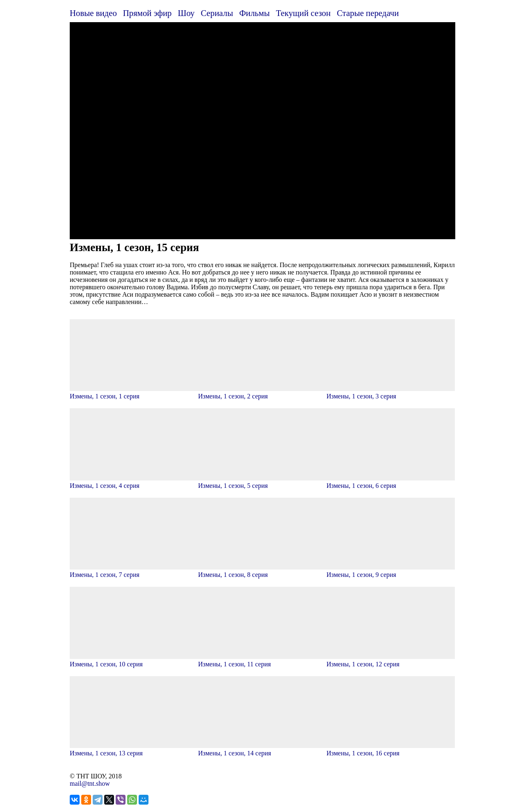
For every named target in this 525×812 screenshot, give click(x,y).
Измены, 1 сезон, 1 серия (134, 392)
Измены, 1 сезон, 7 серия (134, 571)
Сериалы (217, 13)
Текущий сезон (303, 13)
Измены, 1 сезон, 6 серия (391, 482)
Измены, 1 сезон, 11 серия (262, 660)
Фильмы (255, 13)
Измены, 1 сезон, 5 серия (262, 482)
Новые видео (93, 13)
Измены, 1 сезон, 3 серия (391, 392)
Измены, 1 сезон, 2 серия (262, 392)
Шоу (186, 13)
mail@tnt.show (90, 783)
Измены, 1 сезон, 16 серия (391, 749)
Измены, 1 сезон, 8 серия (262, 571)
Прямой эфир (147, 13)
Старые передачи (368, 13)
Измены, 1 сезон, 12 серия (391, 660)
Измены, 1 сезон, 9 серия (391, 571)
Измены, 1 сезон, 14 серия (262, 749)
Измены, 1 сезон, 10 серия (134, 660)
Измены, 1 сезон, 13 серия (134, 749)
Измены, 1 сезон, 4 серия (134, 482)
